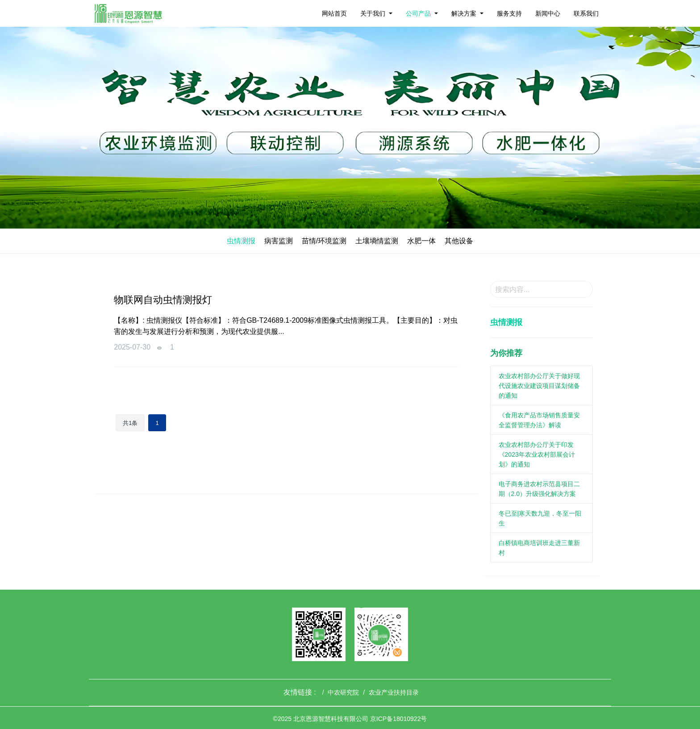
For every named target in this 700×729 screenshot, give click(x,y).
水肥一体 (421, 241)
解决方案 (464, 13)
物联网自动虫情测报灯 (163, 300)
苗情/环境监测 (324, 241)
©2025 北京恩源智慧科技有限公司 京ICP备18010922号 (350, 719)
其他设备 (459, 241)
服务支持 (509, 13)
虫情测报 (241, 241)
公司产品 (418, 13)
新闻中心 (548, 13)
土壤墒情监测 (377, 241)
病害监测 (279, 241)
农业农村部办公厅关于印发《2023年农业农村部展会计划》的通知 (537, 454)
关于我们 (373, 13)
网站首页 (334, 13)
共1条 (130, 423)
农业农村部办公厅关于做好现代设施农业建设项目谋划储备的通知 (539, 386)
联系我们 (586, 13)
